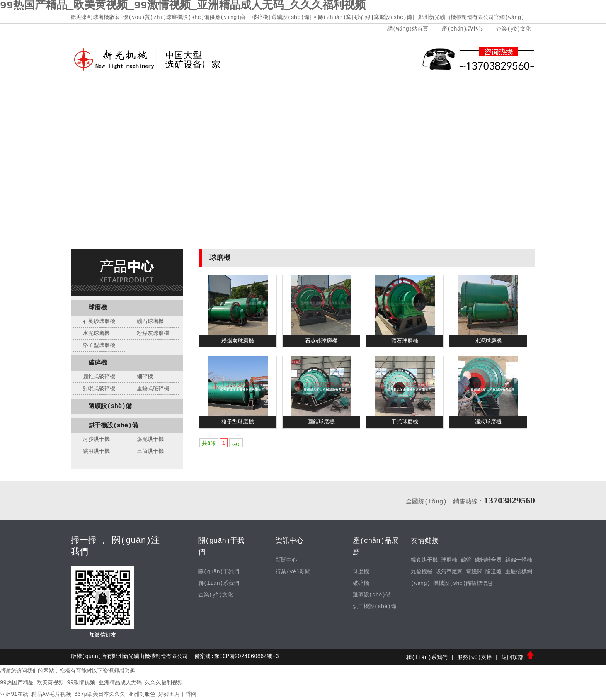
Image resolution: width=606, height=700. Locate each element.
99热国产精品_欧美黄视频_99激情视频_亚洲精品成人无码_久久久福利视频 (91, 683)
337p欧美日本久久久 (100, 694)
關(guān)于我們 (158, 93)
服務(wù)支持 (390, 93)
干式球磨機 (405, 422)
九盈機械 (422, 572)
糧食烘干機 (424, 560)
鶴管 (466, 560)
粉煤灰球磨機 (153, 333)
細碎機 (145, 377)
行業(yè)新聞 (293, 572)
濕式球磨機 (488, 422)
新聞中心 (274, 93)
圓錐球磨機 (321, 422)
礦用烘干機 (96, 451)
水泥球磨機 (96, 333)
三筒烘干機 (150, 451)
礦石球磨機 (150, 321)
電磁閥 (474, 572)
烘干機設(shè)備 (113, 426)
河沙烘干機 (96, 439)
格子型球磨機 (99, 345)
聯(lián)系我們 (448, 93)
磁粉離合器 (488, 560)
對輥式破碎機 (99, 389)
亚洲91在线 (14, 694)
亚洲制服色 (142, 694)
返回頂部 (518, 658)
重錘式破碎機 (153, 389)
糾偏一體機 (519, 560)
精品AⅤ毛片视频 (51, 694)
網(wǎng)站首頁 (408, 29)
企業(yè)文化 (514, 29)
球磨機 (98, 308)
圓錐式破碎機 (99, 377)
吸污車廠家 (449, 572)
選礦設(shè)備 (110, 406)
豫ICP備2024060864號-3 (247, 656)
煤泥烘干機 (150, 439)
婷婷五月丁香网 (177, 694)
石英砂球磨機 (99, 321)
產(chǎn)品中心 (462, 29)
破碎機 (98, 363)
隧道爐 (494, 572)
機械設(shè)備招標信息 (463, 583)
